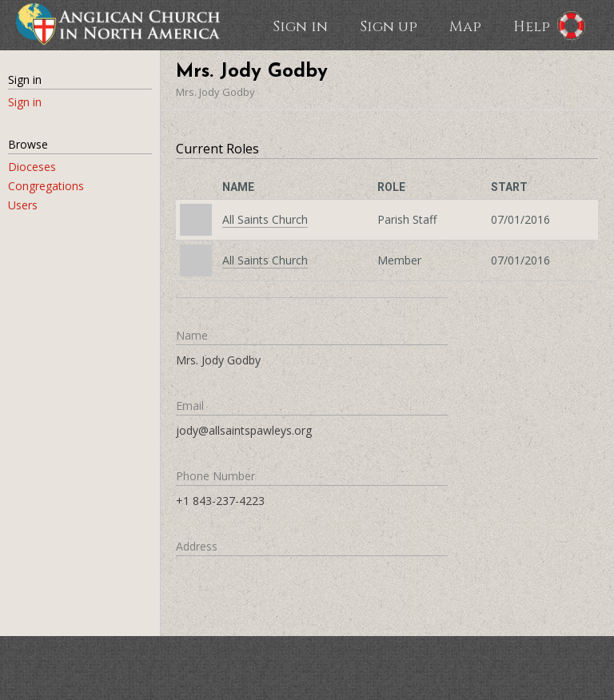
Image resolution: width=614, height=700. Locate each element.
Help (532, 26)
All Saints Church (265, 219)
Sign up (389, 26)
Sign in (300, 26)
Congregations (46, 186)
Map (465, 26)
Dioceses (32, 167)
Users (23, 205)
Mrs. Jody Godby (215, 92)
